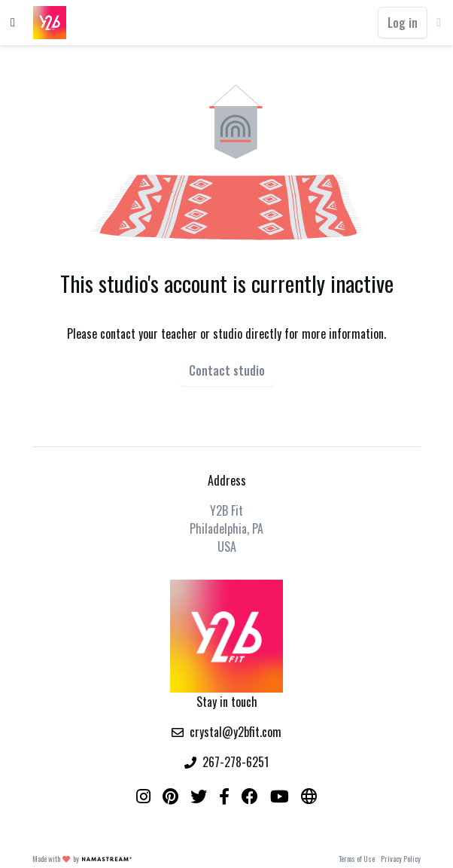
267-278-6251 (236, 762)
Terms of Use (357, 859)
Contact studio (227, 370)
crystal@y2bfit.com (236, 732)
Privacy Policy (401, 859)
